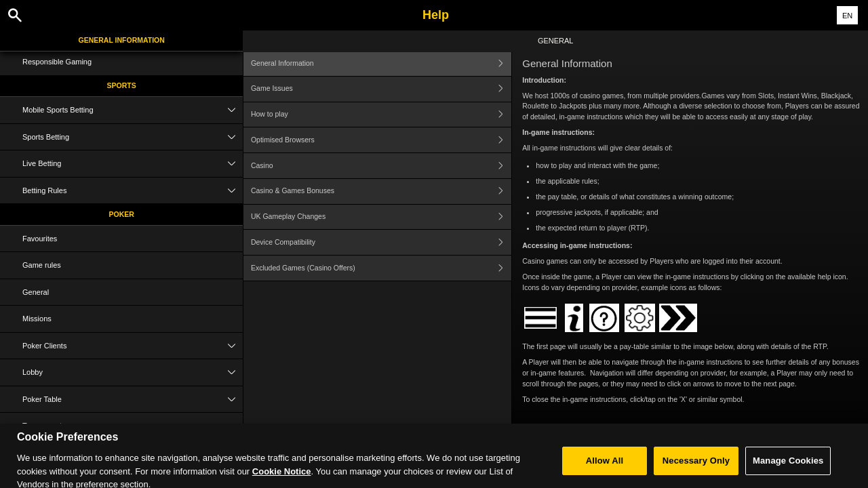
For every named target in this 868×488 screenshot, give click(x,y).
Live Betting (133, 164)
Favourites (40, 239)
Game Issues (381, 89)
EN (847, 16)
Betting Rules (133, 191)
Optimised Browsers (381, 140)
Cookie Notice (282, 481)
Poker (122, 214)
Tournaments (133, 426)
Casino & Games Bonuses (381, 191)
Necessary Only (696, 470)
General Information (122, 40)
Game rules (42, 265)
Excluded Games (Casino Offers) (381, 268)
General (36, 292)
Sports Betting (133, 137)
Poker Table (133, 400)
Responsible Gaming (57, 62)
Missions (37, 319)
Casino (381, 166)
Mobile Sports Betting (133, 110)
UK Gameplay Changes (381, 217)
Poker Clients (133, 346)
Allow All (605, 470)
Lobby (133, 372)
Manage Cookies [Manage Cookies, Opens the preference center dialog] (788, 470)
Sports (122, 85)
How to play (381, 115)
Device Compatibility (381, 242)
